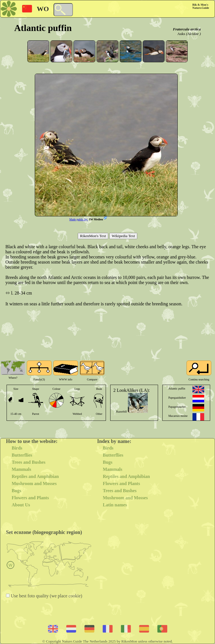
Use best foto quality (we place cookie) (46, 596)
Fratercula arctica (187, 29)
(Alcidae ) (193, 34)
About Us (21, 505)
